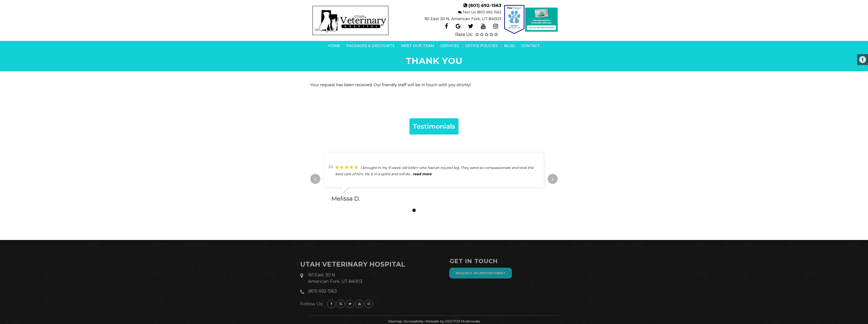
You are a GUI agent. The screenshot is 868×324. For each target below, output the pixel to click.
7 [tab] (453, 210)
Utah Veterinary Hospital (341, 264)
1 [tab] (414, 210)
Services (450, 46)
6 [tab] (447, 210)
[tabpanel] (434, 179)
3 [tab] (427, 210)
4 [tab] (434, 210)
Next (553, 179)
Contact (531, 46)
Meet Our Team (418, 46)
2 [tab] (421, 210)
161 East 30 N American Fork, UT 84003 (323, 278)
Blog (510, 46)
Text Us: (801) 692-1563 (482, 12)
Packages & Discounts (371, 46)
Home (334, 46)
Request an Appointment (493, 273)
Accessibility (414, 321)
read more (422, 174)
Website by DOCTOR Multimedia (453, 321)
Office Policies (482, 46)
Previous (315, 179)
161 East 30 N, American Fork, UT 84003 (463, 19)
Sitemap (395, 321)
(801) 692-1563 (485, 5)
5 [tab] (440, 210)
